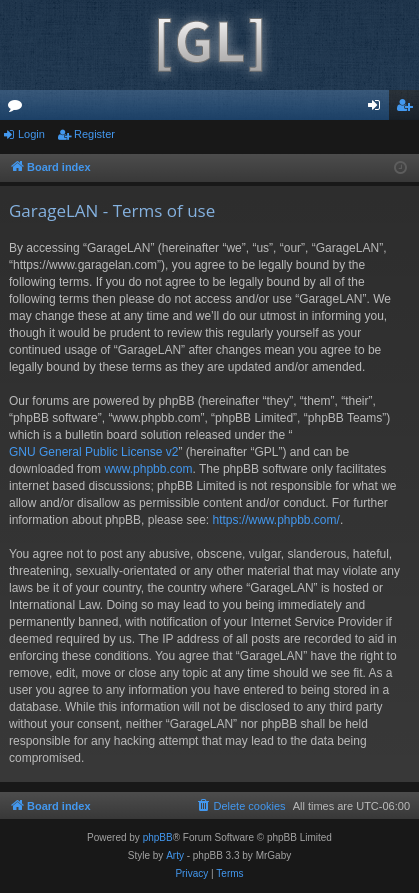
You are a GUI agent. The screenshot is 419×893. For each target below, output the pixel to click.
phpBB (158, 837)
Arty (175, 855)
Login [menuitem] (378, 109)
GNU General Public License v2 (93, 452)
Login (31, 134)
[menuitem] (240, 806)
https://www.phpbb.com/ (275, 520)
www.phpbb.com (148, 469)
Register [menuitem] (408, 109)
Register (94, 134)
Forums (19, 109)
